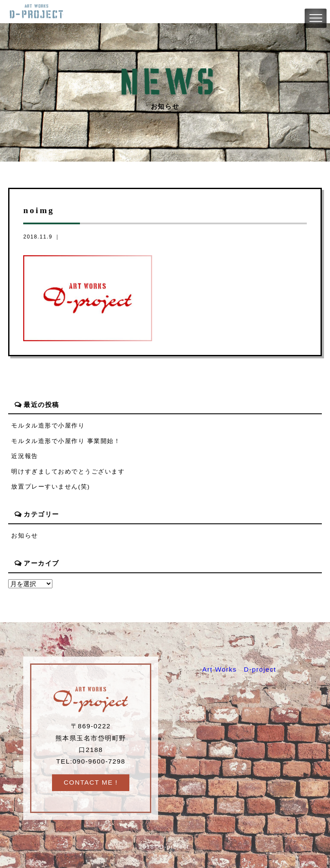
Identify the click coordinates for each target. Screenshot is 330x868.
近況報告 (24, 456)
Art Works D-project (239, 669)
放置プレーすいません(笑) (50, 487)
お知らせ (24, 536)
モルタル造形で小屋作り (48, 426)
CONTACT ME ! (91, 782)
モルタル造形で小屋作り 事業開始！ (66, 441)
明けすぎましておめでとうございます (68, 472)
